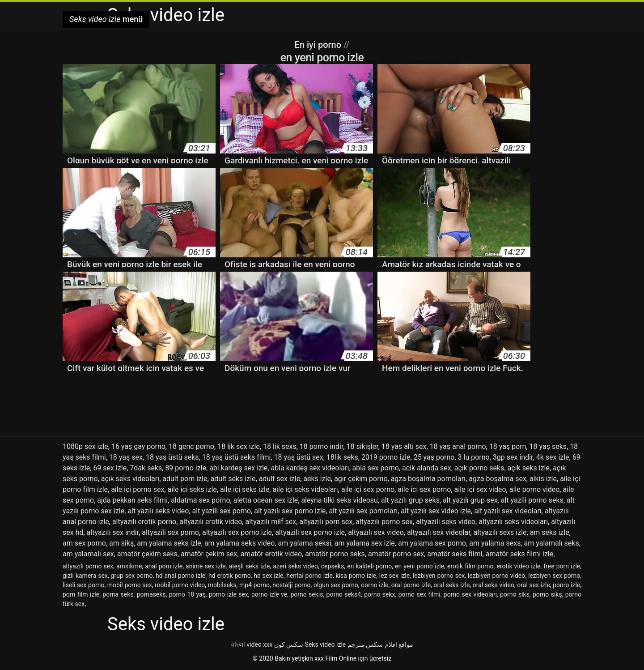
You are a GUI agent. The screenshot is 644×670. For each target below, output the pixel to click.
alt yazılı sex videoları (508, 511)
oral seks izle (451, 585)
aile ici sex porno (424, 489)
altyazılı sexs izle (500, 532)
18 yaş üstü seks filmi (237, 457)
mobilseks (222, 585)
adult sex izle (280, 479)
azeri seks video (295, 566)
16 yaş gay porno (138, 446)
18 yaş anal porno (458, 446)
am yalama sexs (495, 543)
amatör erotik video (271, 554)
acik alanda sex (427, 468)
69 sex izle (110, 468)
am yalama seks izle (169, 543)
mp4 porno (254, 585)
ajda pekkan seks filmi (132, 500)
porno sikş (547, 594)
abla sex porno (376, 468)
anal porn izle (164, 566)
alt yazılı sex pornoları (363, 511)
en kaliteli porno (369, 566)
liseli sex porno (83, 585)
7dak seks (146, 468)
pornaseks (151, 594)
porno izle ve (269, 594)
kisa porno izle (356, 576)
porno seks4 (344, 594)
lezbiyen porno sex (439, 576)
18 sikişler (362, 446)
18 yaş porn (508, 446)
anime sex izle (205, 566)
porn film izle (81, 594)
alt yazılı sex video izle (436, 511)
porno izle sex (229, 594)
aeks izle (317, 479)
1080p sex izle (85, 446)
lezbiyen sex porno (554, 576)
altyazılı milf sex (271, 522)
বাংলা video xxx (252, 644)
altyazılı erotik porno (144, 522)
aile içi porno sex (138, 489)
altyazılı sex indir (113, 532)
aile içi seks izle (245, 489)
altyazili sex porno (170, 532)
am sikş (121, 543)
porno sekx (379, 594)
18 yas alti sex (404, 446)
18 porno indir (322, 446)
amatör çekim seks (147, 554)
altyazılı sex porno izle (237, 532)
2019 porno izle (386, 457)
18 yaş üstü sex (299, 457)
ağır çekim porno (361, 479)
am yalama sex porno (432, 543)
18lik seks (342, 457)
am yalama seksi (305, 543)
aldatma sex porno (200, 500)
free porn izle (562, 566)
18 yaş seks (548, 446)
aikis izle (543, 479)
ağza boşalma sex (498, 479)
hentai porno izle (309, 576)
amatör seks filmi (455, 554)
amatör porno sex (396, 554)
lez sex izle (394, 576)
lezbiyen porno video (496, 576)
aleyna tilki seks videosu (339, 500)
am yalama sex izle (365, 543)
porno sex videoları (470, 594)
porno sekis (307, 594)
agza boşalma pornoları (428, 479)
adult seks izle (233, 479)
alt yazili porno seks (532, 500)
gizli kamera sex (85, 576)
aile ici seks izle (192, 489)
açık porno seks (479, 468)
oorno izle (375, 585)
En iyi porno (319, 45)
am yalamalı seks (552, 543)
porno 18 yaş (187, 594)
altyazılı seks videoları (513, 522)
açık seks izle (529, 468)
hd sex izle (268, 576)
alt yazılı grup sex (470, 500)
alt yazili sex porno (221, 511)
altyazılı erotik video (211, 522)
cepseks (333, 566)
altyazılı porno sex (384, 522)
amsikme (129, 566)
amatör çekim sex (209, 554)
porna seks (118, 594)
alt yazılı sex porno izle (290, 511)
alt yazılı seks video (158, 511)
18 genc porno (191, 446)
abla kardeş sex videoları (310, 468)
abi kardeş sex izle (238, 468)
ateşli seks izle (249, 566)
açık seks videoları (130, 479)
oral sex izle (534, 585)
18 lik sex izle (239, 446)
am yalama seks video (240, 543)
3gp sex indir (513, 457)
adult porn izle (185, 479)
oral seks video (494, 585)
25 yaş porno (434, 457)
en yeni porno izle (419, 566)
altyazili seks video (446, 522)
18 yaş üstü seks (172, 457)
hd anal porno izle (180, 576)
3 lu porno (474, 457)
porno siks (515, 594)
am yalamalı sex (88, 554)
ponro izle (566, 585)
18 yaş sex (126, 457)
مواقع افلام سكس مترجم (380, 644)
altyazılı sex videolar (439, 532)
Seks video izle (326, 644)
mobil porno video (180, 585)
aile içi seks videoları (305, 489)
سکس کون (289, 644)
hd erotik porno (230, 576)
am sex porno (84, 543)
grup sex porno (132, 576)
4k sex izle (553, 457)
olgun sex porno (336, 585)
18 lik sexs (280, 446)
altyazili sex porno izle (310, 532)
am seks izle (550, 532)
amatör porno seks (335, 554)
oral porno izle (411, 585)
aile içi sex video (480, 489)
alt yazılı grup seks (410, 500)
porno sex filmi (419, 594)
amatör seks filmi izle (520, 554)
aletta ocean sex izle (266, 500)
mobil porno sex (130, 585)
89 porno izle (186, 468)
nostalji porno (291, 585)
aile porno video (535, 489)
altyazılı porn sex (326, 522)
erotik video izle (518, 566)
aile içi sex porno (368, 489)
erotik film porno (470, 566)
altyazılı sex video (376, 532)
